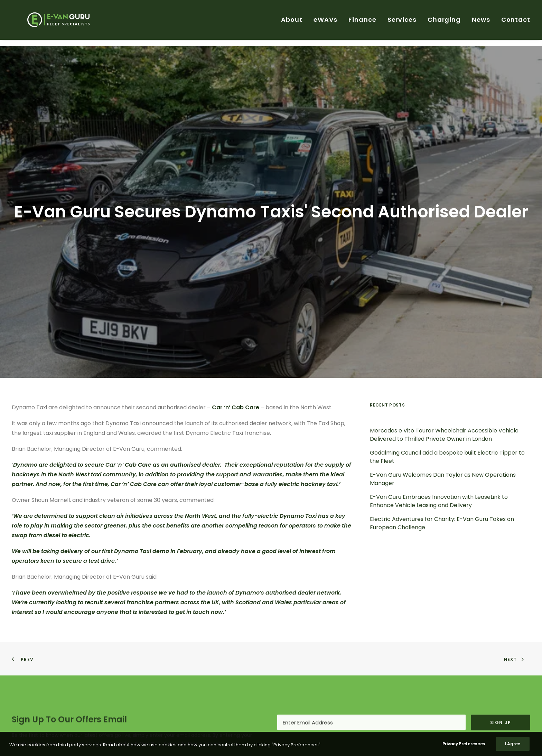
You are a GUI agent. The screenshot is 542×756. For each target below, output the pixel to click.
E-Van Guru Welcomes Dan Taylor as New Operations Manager (443, 425)
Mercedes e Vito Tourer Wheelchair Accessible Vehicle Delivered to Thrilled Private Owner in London (444, 381)
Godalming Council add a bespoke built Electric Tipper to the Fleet (447, 403)
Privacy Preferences (464, 748)
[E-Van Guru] (57, 23)
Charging (444, 23)
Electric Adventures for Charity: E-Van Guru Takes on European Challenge (442, 470)
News (481, 23)
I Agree (513, 748)
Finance (362, 23)
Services (402, 23)
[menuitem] (294, 23)
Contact (516, 23)
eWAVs (326, 23)
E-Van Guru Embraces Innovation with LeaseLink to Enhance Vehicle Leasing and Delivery (439, 447)
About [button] (292, 23)
